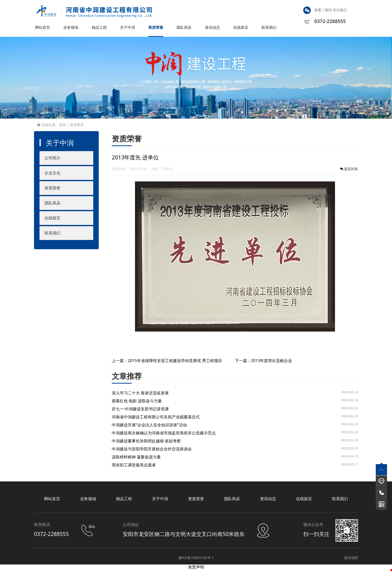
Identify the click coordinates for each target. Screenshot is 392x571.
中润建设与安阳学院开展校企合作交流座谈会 (152, 450)
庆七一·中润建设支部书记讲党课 (140, 410)
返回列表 (348, 170)
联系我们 (269, 29)
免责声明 (196, 568)
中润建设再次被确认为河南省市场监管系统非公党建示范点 (164, 434)
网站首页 (43, 29)
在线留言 (241, 29)
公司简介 (52, 159)
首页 (62, 126)
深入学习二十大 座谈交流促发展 (140, 394)
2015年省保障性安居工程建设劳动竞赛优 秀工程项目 (175, 362)
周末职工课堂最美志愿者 (134, 466)
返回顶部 (351, 559)
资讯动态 (213, 29)
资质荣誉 (156, 29)
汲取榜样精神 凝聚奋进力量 (136, 458)
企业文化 (52, 174)
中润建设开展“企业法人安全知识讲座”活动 (149, 426)
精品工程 (100, 29)
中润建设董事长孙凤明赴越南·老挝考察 (146, 442)
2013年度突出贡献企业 (272, 362)
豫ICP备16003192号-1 (196, 559)
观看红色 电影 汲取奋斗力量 (137, 402)
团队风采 (184, 29)
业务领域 (71, 29)
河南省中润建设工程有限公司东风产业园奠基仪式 (156, 418)
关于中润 (128, 29)
